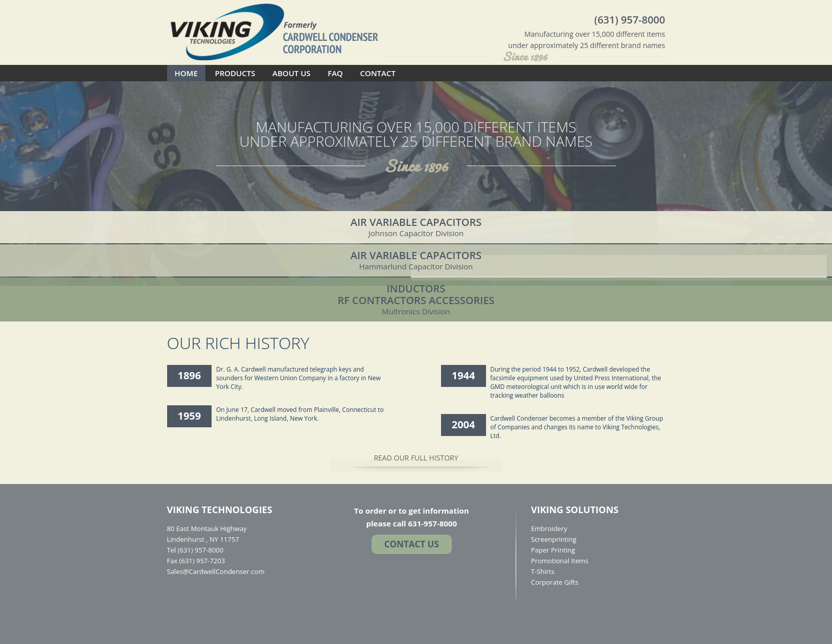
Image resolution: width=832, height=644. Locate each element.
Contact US (412, 544)
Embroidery (549, 528)
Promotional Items (560, 561)
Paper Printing (553, 550)
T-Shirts (543, 571)
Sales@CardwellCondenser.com (216, 571)
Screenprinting (554, 539)
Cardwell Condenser (274, 31)
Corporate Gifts (555, 582)
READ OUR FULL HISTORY (416, 458)
